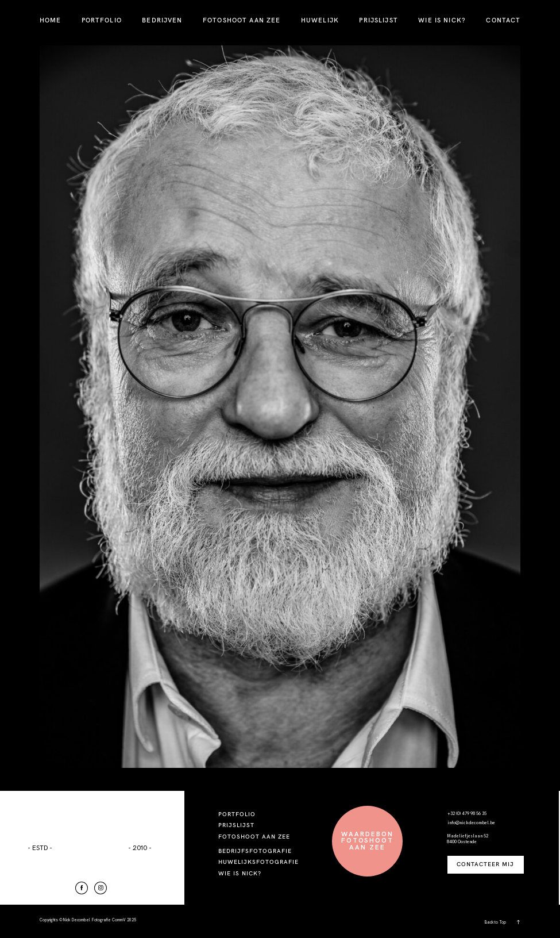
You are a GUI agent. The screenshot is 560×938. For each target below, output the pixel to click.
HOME (51, 20)
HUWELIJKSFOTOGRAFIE (258, 862)
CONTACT (503, 20)
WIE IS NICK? (442, 20)
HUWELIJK (320, 20)
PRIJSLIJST (378, 20)
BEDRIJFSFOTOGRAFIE (255, 851)
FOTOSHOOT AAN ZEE (242, 20)
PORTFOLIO (102, 20)
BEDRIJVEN (162, 20)
